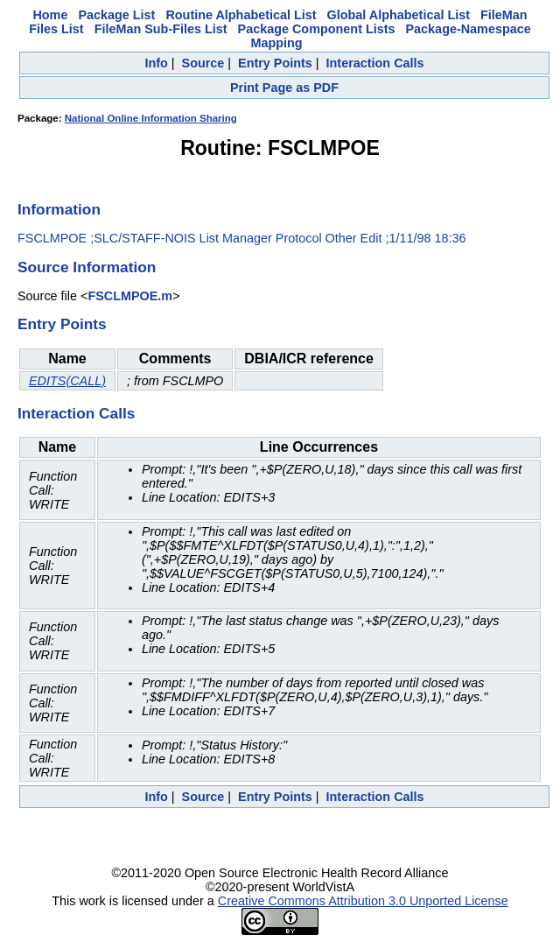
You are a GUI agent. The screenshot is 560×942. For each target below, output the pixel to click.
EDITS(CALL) (67, 381)
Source (203, 63)
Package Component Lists (317, 29)
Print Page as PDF (284, 88)
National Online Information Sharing (151, 118)
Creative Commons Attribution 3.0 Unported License (363, 901)
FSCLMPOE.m (130, 296)
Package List (116, 15)
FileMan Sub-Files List (161, 29)
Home (50, 15)
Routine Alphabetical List (241, 15)
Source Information (87, 267)
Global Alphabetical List (399, 15)
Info (156, 63)
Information (59, 209)
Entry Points (275, 63)
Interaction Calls (375, 63)
